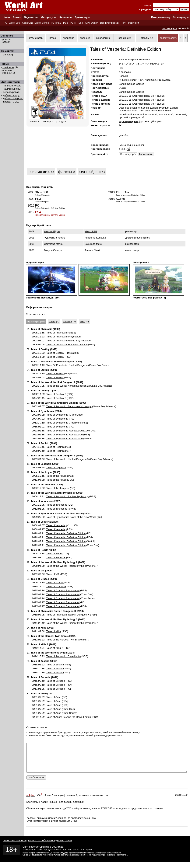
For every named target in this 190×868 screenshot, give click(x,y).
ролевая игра (40, 172)
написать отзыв (12, 86)
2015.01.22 (38, 665)
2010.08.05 (38, 615)
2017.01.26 (38, 689)
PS (53, 23)
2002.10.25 (38, 386)
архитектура (122, 861)
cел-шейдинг (90, 172)
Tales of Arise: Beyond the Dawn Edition (69, 717)
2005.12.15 (38, 476)
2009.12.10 (38, 582)
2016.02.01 (38, 427)
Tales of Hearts (55, 554)
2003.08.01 (38, 341)
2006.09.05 (38, 345)
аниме (67, 321)
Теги (124, 23)
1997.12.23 (38, 353)
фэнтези (65, 172)
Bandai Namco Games (131, 84)
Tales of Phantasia (56, 333)
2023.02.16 (38, 435)
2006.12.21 (38, 496)
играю (53, 38)
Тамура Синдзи (53, 250)
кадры (6, 73)
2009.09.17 (38, 529)
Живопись (65, 17)
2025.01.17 (38, 602)
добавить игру (11, 95)
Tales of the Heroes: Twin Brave (64, 640)
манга (52, 321)
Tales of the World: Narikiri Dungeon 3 (67, 459)
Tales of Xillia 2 (55, 648)
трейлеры (8, 67)
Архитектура (82, 17)
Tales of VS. (53, 574)
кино (82, 321)
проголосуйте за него (83, 824)
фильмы (55, 861)
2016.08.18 (38, 681)
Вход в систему (161, 17)
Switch (94, 23)
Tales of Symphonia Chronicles (63, 423)
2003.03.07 (38, 406)
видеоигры (75, 861)
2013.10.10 (38, 423)
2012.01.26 (38, 509)
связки (6, 42)
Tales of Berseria (56, 681)
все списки (125, 38)
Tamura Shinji (92, 250)
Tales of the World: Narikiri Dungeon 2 (67, 386)
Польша (123, 76)
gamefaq (8, 55)
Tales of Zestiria (55, 665)
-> (185, 38)
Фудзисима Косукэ (55, 238)
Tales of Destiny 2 (56, 394)
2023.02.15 (38, 431)
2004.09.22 (38, 419)
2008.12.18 (38, 554)
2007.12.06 (38, 505)
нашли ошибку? (12, 89)
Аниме (17, 17)
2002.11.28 (38, 394)
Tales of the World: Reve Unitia (63, 656)
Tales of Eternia (55, 373)
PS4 (72, 23)
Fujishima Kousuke (95, 238)
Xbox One (28, 23)
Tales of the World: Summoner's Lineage (69, 406)
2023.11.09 (38, 717)
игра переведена (128, 121)
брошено (85, 38)
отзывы (145, 38)
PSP (86, 23)
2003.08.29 (38, 415)
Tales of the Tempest (58, 488)
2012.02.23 (38, 640)
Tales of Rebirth (55, 447)
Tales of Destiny (55, 353)
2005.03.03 (38, 377)
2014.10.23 (38, 656)
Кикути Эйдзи (52, 231)
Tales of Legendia (56, 467)
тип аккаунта (170, 28)
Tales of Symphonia (57, 415)
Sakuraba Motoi (93, 244)
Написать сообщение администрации (50, 846)
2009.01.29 (38, 566)
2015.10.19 (38, 673)
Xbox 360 (15, 23)
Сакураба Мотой (54, 244)
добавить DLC (11, 102)
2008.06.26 (38, 517)
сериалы (65, 861)
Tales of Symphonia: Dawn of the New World (71, 517)
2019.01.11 (38, 533)
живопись (111, 861)
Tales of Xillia (54, 631)
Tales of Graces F (56, 586)
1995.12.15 (38, 333)
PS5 (79, 23)
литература (100, 861)
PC (5, 23)
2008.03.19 (38, 451)
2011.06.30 (38, 480)
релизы (7, 39)
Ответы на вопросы (14, 846)
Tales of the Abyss (56, 476)
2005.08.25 (38, 467)
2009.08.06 (38, 574)
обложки (7, 70)
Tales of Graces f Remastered (63, 590)
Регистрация (181, 17)
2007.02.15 (38, 398)
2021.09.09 (38, 697)
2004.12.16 (38, 447)
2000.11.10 (38, 365)
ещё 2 (160, 96)
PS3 (66, 23)
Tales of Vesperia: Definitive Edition (66, 533)
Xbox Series (42, 23)
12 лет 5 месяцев (54, 801)
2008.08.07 (38, 525)
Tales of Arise (54, 697)
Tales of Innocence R (58, 509)
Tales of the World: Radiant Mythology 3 (68, 623)
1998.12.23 (38, 337)
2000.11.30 (38, 373)
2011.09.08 (38, 631)
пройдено (69, 38)
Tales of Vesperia (56, 525)
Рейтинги (134, 23)
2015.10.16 (38, 669)
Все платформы (109, 23)
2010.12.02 (38, 586)
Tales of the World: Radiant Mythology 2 (68, 566)
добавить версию (13, 98)
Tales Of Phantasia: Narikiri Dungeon (67, 365)
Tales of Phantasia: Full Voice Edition (67, 345)
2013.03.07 (38, 558)
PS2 (59, 23)
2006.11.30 (38, 357)
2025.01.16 (38, 590)
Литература (49, 17)
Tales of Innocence (57, 505)
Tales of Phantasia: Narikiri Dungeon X (68, 615)
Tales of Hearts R (56, 558)
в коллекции (103, 38)
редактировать (12, 92)
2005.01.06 (38, 459)
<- (181, 38)
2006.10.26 (38, 488)
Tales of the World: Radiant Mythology (67, 496)
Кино (7, 17)
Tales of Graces (55, 582)
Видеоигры (31, 17)
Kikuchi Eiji (91, 231)
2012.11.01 (38, 648)
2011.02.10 (38, 623)
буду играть (36, 38)
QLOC (122, 88)
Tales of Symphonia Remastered (64, 431)
